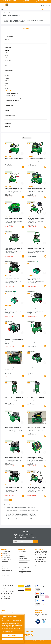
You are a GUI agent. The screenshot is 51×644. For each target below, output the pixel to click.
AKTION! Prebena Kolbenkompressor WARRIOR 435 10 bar (35, 279)
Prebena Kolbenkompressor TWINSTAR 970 (14, 458)
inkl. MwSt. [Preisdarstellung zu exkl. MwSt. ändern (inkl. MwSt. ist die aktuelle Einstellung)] (45, 9)
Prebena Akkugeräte (10, 96)
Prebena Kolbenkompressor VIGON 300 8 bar (14, 159)
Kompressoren (8, 34)
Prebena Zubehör (10, 105)
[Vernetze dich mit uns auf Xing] (32, 635)
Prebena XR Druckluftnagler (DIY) (13, 93)
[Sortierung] (27, 138)
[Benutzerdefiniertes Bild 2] (44, 621)
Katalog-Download (23, 562)
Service (7, 129)
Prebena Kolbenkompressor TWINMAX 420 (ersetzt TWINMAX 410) (14, 249)
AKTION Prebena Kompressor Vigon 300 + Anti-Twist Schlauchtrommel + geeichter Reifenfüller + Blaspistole (36, 219)
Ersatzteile (7, 42)
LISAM (7, 83)
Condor (7, 65)
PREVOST (8, 108)
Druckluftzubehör (9, 37)
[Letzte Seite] (19, 500)
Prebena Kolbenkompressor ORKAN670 (35, 368)
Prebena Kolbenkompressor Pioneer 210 (36, 248)
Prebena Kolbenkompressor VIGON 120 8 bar (36, 189)
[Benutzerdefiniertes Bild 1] (38, 621)
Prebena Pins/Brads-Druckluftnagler (14, 98)
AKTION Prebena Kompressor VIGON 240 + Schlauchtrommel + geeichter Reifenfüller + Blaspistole (36, 488)
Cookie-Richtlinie (6, 565)
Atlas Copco (8, 60)
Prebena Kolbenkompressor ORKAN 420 (13, 428)
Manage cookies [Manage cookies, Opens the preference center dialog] (12, 639)
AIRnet (7, 58)
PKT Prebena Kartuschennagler (13, 103)
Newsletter (5, 567)
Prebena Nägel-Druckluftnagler (13, 101)
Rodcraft (7, 113)
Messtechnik (8, 47)
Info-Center (7, 126)
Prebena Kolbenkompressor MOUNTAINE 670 (14, 398)
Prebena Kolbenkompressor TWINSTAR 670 (14, 278)
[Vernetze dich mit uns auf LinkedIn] (29, 635)
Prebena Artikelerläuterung (25, 560)
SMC (7, 118)
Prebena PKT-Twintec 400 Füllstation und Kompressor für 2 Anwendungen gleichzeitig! (14, 339)
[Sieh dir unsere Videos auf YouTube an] (26, 635)
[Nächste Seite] (16, 500)
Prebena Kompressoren (11, 91)
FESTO (7, 76)
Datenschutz (5, 561)
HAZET (7, 81)
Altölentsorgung (23, 566)
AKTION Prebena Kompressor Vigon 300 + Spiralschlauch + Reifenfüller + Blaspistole (13, 189)
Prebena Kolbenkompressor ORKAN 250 (35, 338)
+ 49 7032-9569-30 (41, 557)
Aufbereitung (8, 45)
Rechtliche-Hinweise (7, 559)
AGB (3, 574)
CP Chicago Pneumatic (11, 68)
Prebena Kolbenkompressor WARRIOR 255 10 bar (14, 309)
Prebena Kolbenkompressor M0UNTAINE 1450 (36, 398)
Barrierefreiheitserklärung (8, 576)
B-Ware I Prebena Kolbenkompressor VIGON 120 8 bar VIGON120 (36, 428)
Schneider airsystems (10, 116)
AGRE (7, 55)
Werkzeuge (7, 39)
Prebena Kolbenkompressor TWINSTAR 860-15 (14, 488)
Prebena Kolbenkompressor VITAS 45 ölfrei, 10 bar (14, 219)
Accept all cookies (12, 635)
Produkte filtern (26, 28)
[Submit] (36, 541)
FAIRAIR (7, 73)
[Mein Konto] (46, 5)
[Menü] (2, 9)
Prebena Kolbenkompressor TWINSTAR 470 (36, 308)
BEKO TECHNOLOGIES (11, 63)
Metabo (7, 86)
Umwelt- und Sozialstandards (9, 572)
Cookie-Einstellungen (7, 563)
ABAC (7, 53)
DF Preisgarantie (6, 557)
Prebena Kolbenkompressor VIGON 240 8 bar (36, 159)
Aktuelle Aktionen (6, 552)
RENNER (7, 111)
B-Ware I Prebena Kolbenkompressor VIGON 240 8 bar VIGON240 (14, 369)
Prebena (7, 88)
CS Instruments (9, 71)
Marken (7, 50)
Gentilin (7, 78)
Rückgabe (22, 564)
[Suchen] (42, 5)
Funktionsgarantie (6, 555)
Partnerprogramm (23, 558)
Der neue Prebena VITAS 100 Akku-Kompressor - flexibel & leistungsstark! (35, 458)
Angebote (7, 121)
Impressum (5, 553)
